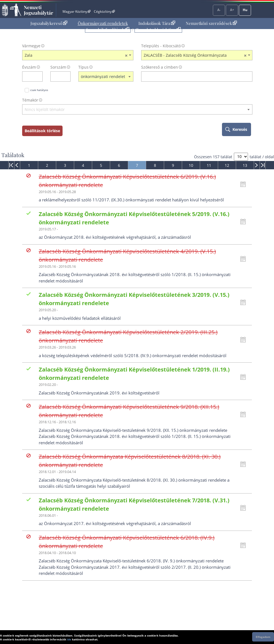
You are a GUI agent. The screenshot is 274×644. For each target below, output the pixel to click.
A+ (232, 10)
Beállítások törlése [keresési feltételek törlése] (42, 131)
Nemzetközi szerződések (211, 23)
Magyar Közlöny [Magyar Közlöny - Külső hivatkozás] (77, 11)
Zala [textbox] (76, 55)
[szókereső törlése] (248, 76)
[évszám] (29, 76)
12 (227, 165)
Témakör (30, 100)
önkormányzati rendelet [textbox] (103, 76)
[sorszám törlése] (67, 76)
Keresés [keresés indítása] (240, 129)
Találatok (13, 155)
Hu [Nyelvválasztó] (245, 10)
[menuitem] (49, 23)
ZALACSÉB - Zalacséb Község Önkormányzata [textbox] (195, 55)
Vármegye (31, 46)
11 (209, 165)
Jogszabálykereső (49, 23)
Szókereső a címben (160, 67)
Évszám (29, 67)
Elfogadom (263, 637)
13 (245, 165)
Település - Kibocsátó (161, 46)
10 (191, 165)
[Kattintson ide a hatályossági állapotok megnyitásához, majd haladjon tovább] (244, 184)
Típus (83, 67)
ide (69, 639)
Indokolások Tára (157, 23)
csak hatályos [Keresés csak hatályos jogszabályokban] (39, 90)
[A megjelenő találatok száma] (241, 157)
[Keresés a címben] (193, 76)
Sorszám (58, 67)
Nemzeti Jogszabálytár (38, 10)
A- (219, 10)
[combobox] (78, 55)
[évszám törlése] (39, 76)
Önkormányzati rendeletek (103, 23)
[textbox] (137, 110)
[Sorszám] (57, 76)
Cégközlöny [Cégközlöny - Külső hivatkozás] (104, 11)
